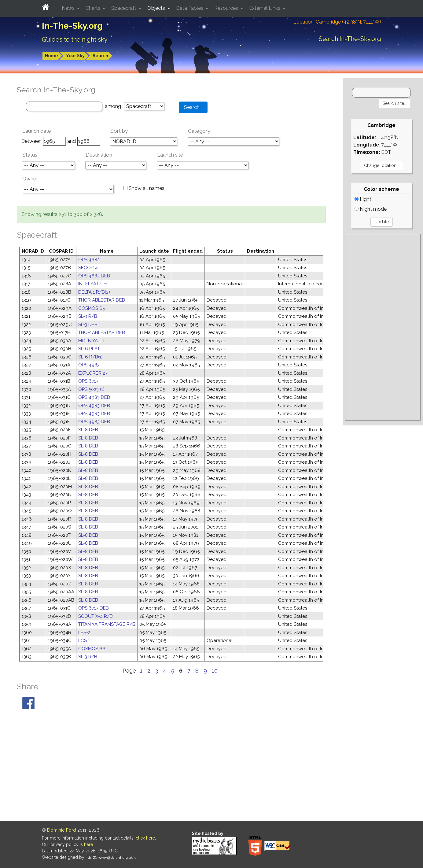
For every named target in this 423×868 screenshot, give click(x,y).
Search (100, 56)
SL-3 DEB (88, 325)
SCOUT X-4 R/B (96, 616)
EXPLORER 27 (93, 373)
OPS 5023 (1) (91, 389)
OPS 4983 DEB (94, 397)
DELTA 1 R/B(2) (94, 292)
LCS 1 (84, 640)
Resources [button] (227, 8)
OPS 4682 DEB (94, 276)
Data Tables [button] (190, 8)
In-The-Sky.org (72, 26)
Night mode (371, 209)
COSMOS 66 (92, 649)
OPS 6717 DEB (94, 608)
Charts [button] (94, 8)
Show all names (144, 188)
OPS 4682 (89, 260)
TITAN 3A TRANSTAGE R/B (107, 624)
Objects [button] (157, 8)
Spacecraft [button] (124, 8)
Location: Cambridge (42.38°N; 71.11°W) (337, 22)
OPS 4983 (89, 365)
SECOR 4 (88, 268)
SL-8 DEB (88, 430)
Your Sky (75, 56)
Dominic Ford (62, 830)
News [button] (69, 8)
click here (145, 838)
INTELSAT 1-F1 (93, 284)
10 (215, 671)
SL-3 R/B (88, 316)
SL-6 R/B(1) (90, 357)
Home (51, 56)
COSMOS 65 (92, 308)
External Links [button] (265, 8)
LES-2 (84, 632)
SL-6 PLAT (89, 349)
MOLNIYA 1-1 (91, 341)
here (88, 844)
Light (363, 199)
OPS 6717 (88, 381)
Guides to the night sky (75, 39)
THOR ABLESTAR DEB (102, 300)
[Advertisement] (383, 327)
